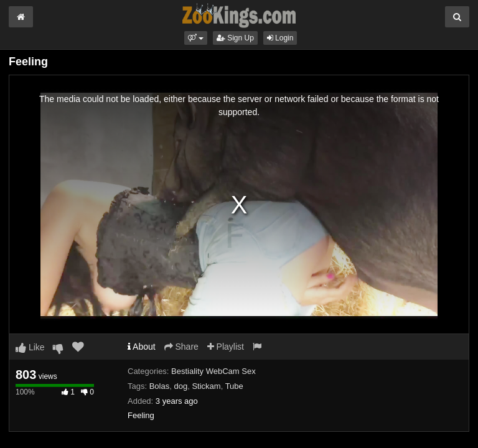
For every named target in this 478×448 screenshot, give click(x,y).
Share (181, 347)
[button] (196, 38)
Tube (234, 386)
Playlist (226, 347)
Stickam (206, 386)
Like (30, 347)
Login (280, 38)
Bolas (160, 386)
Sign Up (235, 38)
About (142, 347)
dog (180, 386)
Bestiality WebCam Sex (213, 371)
